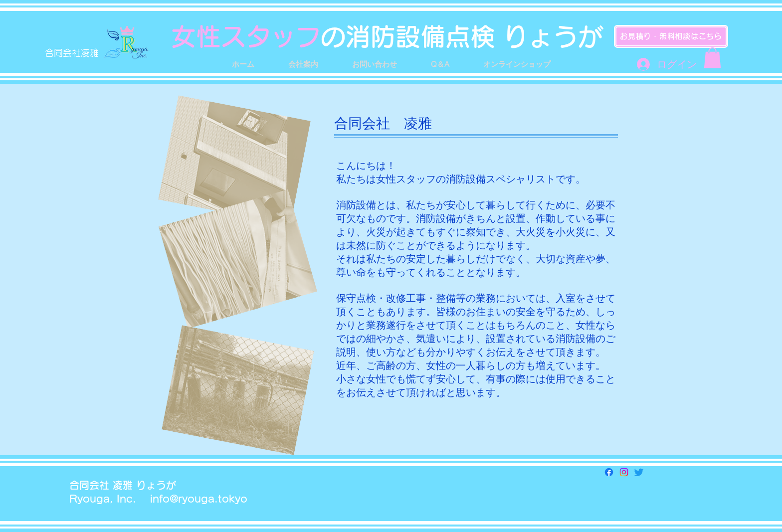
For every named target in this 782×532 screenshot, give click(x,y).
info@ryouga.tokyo (199, 499)
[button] (712, 58)
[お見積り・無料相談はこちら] (671, 36)
